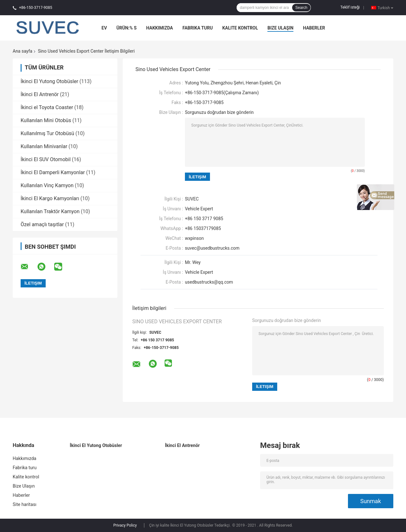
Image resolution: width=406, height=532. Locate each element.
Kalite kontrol (240, 28)
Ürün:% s (127, 28)
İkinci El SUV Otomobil (46, 159)
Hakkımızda (160, 28)
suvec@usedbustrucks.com (212, 248)
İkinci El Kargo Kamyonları (50, 198)
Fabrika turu (197, 28)
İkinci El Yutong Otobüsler (49, 81)
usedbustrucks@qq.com (209, 282)
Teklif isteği (350, 7)
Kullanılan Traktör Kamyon (50, 211)
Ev (104, 28)
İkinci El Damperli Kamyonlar (53, 172)
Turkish (385, 8)
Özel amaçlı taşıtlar (42, 224)
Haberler (314, 28)
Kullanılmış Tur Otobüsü (47, 133)
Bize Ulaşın (280, 28)
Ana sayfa (23, 51)
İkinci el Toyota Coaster (47, 107)
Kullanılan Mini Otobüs (46, 120)
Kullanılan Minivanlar (44, 146)
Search (301, 8)
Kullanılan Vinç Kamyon (47, 185)
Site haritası (25, 504)
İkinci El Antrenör (40, 94)
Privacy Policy (125, 525)
